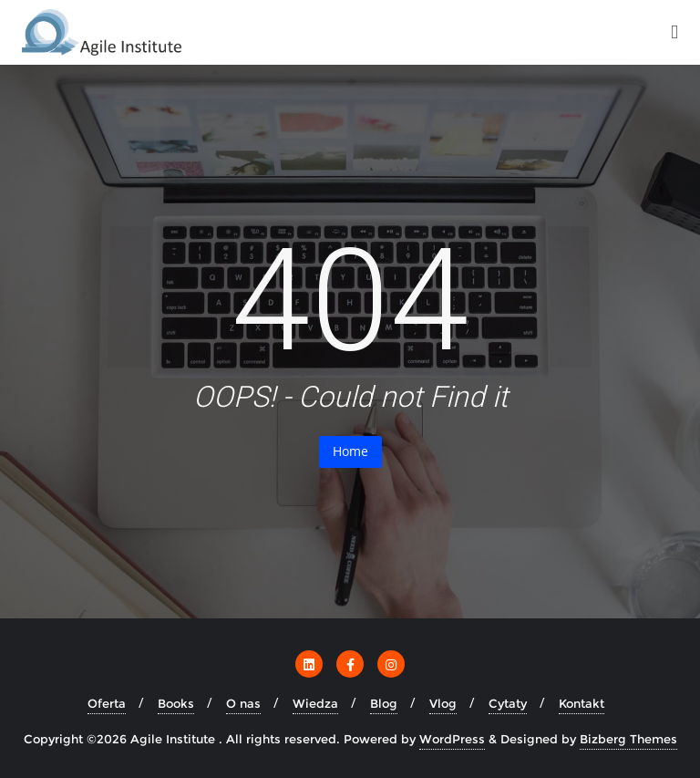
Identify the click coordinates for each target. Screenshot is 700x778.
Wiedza (315, 703)
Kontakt (582, 703)
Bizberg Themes (628, 739)
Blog (384, 703)
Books (176, 703)
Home (350, 451)
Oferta (107, 703)
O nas (243, 703)
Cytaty (508, 703)
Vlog (443, 703)
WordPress (452, 739)
